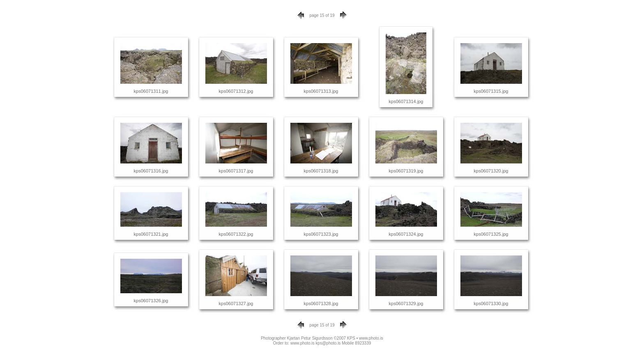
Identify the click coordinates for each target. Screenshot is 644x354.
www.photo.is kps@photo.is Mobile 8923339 (331, 343)
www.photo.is (371, 338)
